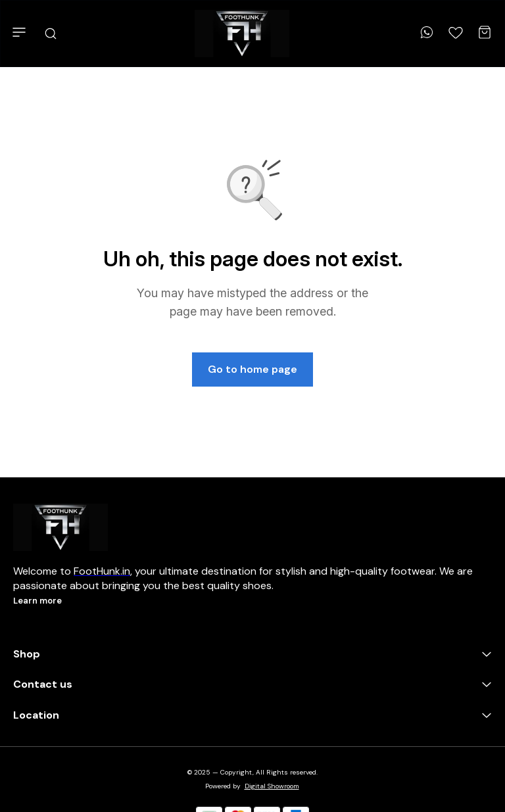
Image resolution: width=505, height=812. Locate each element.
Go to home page (252, 369)
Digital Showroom (272, 786)
